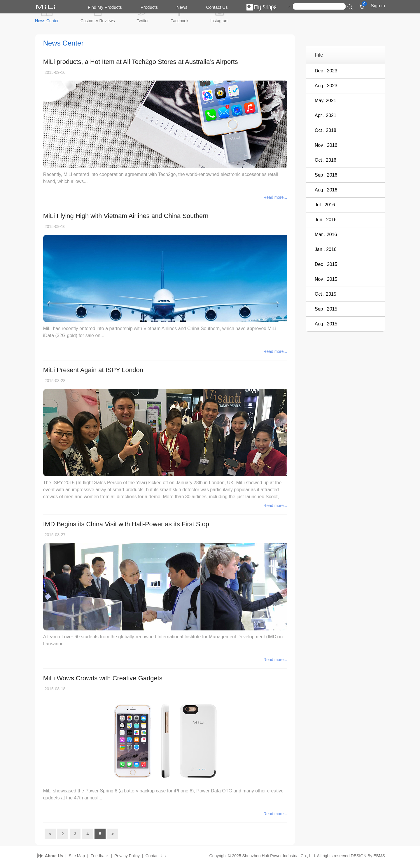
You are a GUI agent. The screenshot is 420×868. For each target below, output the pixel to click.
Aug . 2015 (326, 324)
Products (149, 7)
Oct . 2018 (325, 130)
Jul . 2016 (325, 205)
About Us (54, 856)
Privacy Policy (127, 856)
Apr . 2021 (325, 115)
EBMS (379, 856)
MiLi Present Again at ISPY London (93, 370)
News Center (47, 21)
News (182, 7)
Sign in (378, 6)
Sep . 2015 (326, 309)
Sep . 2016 (326, 175)
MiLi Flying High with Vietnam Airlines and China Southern (126, 216)
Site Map (77, 856)
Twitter (142, 21)
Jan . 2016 (326, 249)
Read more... (275, 197)
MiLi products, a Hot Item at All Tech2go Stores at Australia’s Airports (141, 62)
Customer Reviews (98, 21)
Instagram (219, 21)
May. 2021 (325, 101)
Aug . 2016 (326, 190)
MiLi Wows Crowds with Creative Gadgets (103, 678)
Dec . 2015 (326, 264)
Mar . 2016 (326, 235)
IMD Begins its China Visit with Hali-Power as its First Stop (126, 524)
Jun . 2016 (326, 220)
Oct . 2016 (325, 160)
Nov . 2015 (326, 279)
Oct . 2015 (325, 294)
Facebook (180, 21)
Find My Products (105, 7)
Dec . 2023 (326, 71)
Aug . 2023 (326, 86)
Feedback (100, 856)
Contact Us (217, 7)
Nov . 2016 (326, 145)
